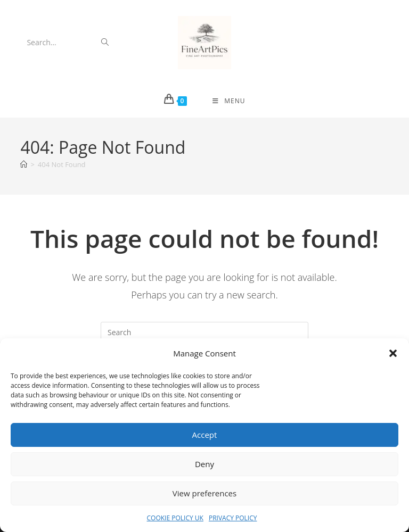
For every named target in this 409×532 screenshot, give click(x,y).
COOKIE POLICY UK (175, 518)
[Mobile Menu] (229, 101)
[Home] (24, 164)
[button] (393, 353)
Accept (205, 435)
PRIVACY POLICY (233, 518)
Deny (204, 464)
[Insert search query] (204, 332)
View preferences (204, 493)
